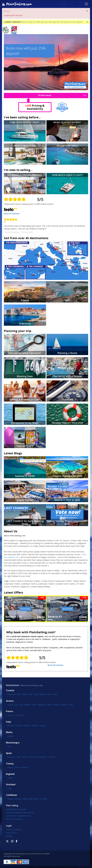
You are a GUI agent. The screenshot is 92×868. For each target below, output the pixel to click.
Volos (71, 705)
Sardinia (35, 726)
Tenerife (51, 757)
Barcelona (11, 757)
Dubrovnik (11, 694)
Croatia (10, 690)
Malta (9, 732)
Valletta (10, 736)
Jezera (49, 694)
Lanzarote (43, 757)
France (10, 711)
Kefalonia (41, 705)
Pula (19, 694)
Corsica (10, 715)
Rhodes (28, 705)
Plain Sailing (12, 805)
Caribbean (12, 795)
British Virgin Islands (31, 799)
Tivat (9, 747)
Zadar (55, 694)
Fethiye (10, 767)
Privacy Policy (11, 833)
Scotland (11, 785)
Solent (10, 778)
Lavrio (17, 705)
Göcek (17, 767)
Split (30, 694)
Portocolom (33, 757)
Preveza (56, 705)
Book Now (25, 609)
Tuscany (43, 726)
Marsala (10, 726)
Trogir (36, 694)
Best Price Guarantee (15, 819)
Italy (8, 722)
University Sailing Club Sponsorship (20, 812)
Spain (9, 753)
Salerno (27, 726)
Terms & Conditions (14, 829)
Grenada (43, 799)
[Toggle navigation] (86, 4)
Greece (10, 701)
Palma (24, 757)
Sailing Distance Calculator (16, 809)
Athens (10, 705)
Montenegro (13, 743)
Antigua (10, 799)
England (10, 774)
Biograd (42, 694)
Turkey (10, 764)
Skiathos (64, 705)
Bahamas (18, 799)
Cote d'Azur (19, 715)
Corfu (34, 705)
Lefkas (49, 705)
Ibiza (19, 757)
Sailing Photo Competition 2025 (18, 816)
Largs (9, 788)
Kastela (24, 694)
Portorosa (19, 726)
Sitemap (9, 836)
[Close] (87, 11)
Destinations (13, 685)
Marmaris (25, 767)
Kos (22, 705)
